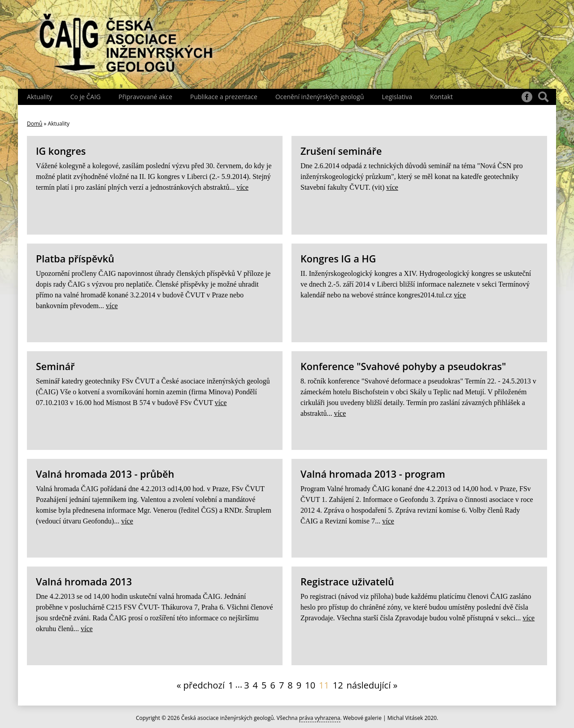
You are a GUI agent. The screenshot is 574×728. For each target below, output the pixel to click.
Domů (35, 124)
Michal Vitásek (405, 718)
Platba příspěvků (75, 259)
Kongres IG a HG (338, 259)
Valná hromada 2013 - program (373, 474)
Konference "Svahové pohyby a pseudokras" (403, 366)
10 (310, 685)
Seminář (55, 366)
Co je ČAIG (86, 97)
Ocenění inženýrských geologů (320, 97)
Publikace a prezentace (224, 97)
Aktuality (40, 97)
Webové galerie (362, 718)
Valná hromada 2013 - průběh (105, 474)
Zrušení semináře (341, 151)
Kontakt (441, 97)
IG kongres (61, 151)
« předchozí (201, 685)
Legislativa (397, 97)
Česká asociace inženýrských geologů (228, 718)
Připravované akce (145, 97)
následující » (372, 685)
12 (338, 685)
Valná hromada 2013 (84, 582)
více (242, 187)
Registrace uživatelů (347, 582)
